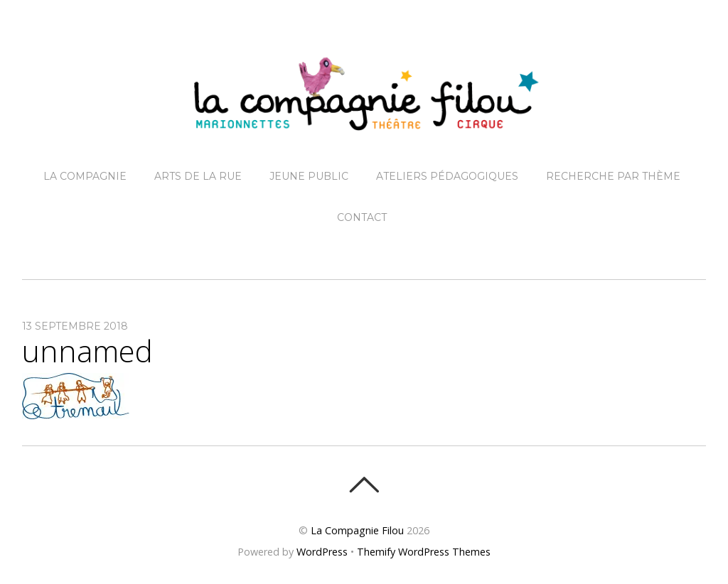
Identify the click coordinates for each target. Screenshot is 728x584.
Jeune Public (309, 176)
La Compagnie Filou (357, 530)
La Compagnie (85, 176)
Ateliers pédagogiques (447, 176)
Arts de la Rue (198, 176)
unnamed (87, 351)
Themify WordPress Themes (424, 552)
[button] (76, 396)
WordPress (322, 552)
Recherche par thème (613, 176)
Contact (362, 217)
